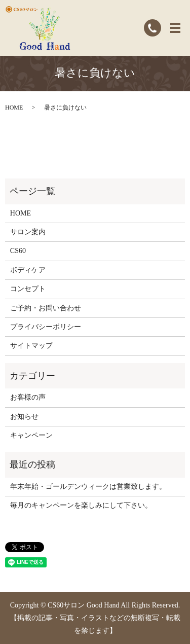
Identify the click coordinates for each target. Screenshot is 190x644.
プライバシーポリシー (46, 327)
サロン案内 (28, 232)
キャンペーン (31, 435)
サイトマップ (31, 346)
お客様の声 (28, 397)
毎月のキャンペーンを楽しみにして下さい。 (81, 505)
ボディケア (28, 270)
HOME (14, 108)
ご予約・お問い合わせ (46, 308)
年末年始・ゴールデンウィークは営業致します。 (88, 487)
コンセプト (28, 289)
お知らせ (24, 417)
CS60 (18, 251)
